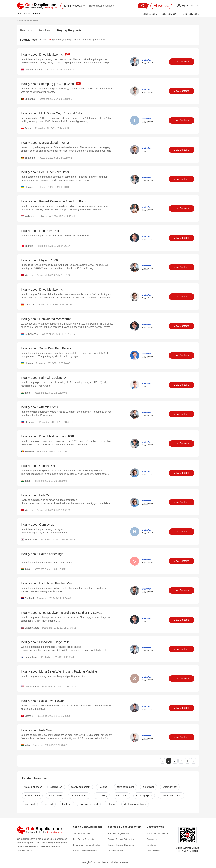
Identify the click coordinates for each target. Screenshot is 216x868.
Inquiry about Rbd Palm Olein (41, 231)
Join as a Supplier (82, 833)
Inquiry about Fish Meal (37, 730)
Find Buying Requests (84, 839)
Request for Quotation (118, 833)
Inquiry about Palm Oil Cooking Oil (44, 378)
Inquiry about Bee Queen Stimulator (45, 172)
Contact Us (152, 839)
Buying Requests (69, 30)
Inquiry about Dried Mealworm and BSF (47, 436)
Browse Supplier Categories (121, 845)
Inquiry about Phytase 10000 (40, 260)
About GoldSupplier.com (158, 833)
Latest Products (115, 851)
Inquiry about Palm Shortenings (42, 554)
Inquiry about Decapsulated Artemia (45, 143)
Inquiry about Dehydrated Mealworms (46, 319)
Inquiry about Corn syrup (38, 525)
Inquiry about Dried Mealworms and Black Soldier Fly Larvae (62, 613)
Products (26, 30)
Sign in (185, 6)
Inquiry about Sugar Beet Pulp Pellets (46, 348)
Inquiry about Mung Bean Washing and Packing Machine (59, 671)
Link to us (151, 845)
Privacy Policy (153, 851)
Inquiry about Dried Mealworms (45, 55)
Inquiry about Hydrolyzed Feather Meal (47, 583)
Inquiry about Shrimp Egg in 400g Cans (51, 84)
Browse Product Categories (121, 839)
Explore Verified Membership (87, 845)
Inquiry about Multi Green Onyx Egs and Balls (52, 113)
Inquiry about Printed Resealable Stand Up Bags (54, 201)
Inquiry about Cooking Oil (38, 466)
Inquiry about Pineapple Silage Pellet (46, 642)
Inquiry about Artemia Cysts (39, 407)
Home (20, 20)
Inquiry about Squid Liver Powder (43, 701)
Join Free (194, 6)
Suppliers (44, 30)
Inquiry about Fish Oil (35, 495)
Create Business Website (85, 851)
